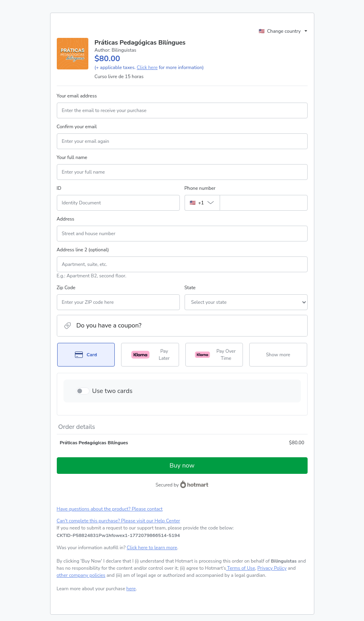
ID (59, 188)
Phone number (200, 188)
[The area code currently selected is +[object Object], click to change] (202, 203)
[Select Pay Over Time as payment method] (214, 355)
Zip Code (66, 288)
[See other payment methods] (278, 355)
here (131, 589)
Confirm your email (77, 127)
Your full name (72, 157)
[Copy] (119, 535)
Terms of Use (241, 568)
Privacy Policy (272, 568)
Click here (147, 67)
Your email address (77, 96)
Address (66, 219)
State (190, 288)
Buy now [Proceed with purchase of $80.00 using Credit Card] (182, 466)
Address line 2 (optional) (83, 250)
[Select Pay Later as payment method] (150, 355)
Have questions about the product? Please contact (110, 509)
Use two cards (113, 391)
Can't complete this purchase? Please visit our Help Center (119, 521)
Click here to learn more (152, 548)
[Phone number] (264, 203)
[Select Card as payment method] (86, 355)
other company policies (81, 575)
